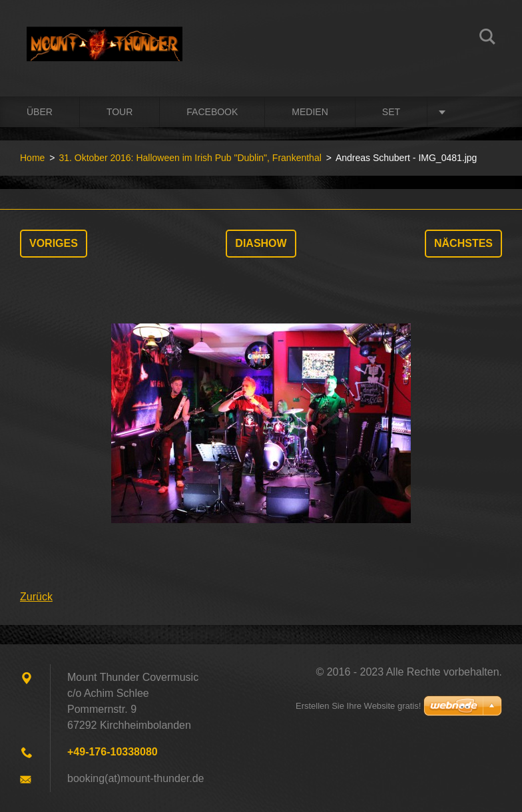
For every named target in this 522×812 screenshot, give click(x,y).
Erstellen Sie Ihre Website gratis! (358, 706)
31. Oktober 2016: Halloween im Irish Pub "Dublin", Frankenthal (190, 158)
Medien (310, 112)
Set (391, 112)
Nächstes (463, 243)
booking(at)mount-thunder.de (135, 778)
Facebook (212, 112)
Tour (120, 112)
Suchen (487, 39)
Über (40, 112)
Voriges (54, 243)
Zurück (36, 597)
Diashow (261, 243)
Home (32, 158)
